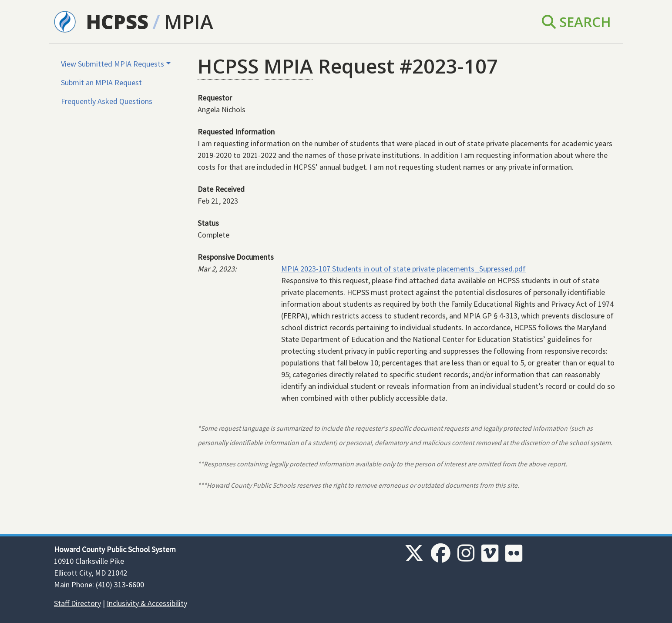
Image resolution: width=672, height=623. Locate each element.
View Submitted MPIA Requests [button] (113, 64)
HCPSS (117, 22)
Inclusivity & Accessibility (147, 603)
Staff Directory (77, 603)
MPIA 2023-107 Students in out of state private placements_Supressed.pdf (403, 269)
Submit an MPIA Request (101, 82)
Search (576, 22)
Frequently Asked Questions (107, 101)
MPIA (189, 22)
